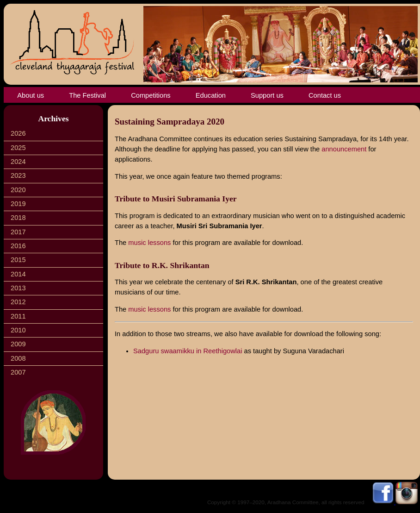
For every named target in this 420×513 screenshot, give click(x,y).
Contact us (325, 95)
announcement (344, 149)
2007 (18, 372)
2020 (18, 190)
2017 (18, 232)
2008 (18, 358)
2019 (18, 204)
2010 (18, 330)
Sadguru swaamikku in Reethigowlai (188, 351)
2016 (18, 246)
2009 (18, 344)
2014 (18, 274)
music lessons (149, 243)
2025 (18, 148)
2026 (18, 133)
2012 (18, 302)
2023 (18, 175)
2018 (18, 218)
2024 (18, 162)
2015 (18, 260)
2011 (18, 316)
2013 (18, 288)
